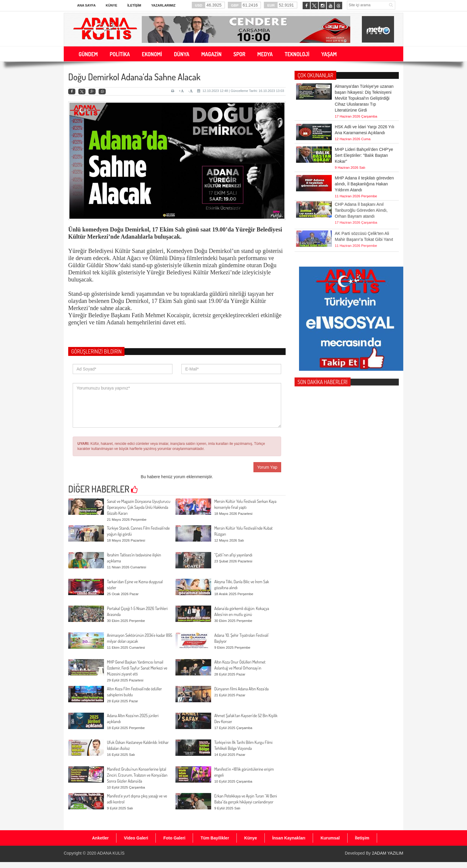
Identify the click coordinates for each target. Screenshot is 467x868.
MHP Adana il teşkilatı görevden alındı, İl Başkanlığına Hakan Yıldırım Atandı (364, 184)
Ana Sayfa (86, 5)
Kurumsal (330, 838)
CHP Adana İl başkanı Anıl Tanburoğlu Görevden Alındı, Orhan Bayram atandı (361, 196)
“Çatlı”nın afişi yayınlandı (233, 555)
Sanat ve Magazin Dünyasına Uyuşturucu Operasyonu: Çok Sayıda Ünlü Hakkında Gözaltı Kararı (139, 507)
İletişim (134, 5)
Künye (112, 5)
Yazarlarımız (163, 5)
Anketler (100, 838)
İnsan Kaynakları (289, 838)
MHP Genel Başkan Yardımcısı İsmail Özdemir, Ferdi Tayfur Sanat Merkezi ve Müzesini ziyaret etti (137, 668)
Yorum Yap (267, 467)
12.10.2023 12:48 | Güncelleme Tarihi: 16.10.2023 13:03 (241, 91)
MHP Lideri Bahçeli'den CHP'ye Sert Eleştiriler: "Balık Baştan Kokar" (364, 155)
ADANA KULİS (111, 853)
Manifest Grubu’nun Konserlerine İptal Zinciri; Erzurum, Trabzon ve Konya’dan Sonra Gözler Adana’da (137, 775)
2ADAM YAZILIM (388, 853)
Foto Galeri (174, 838)
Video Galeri (136, 838)
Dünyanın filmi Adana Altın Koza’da (241, 689)
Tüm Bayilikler (215, 838)
